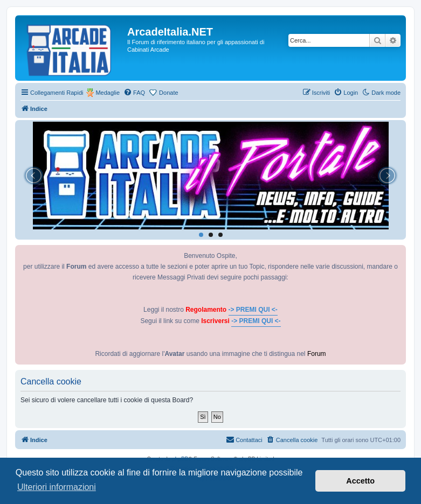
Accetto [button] (360, 481)
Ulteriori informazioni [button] (57, 487)
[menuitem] (134, 93)
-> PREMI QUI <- (253, 310)
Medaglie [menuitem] (108, 93)
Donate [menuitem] (168, 93)
